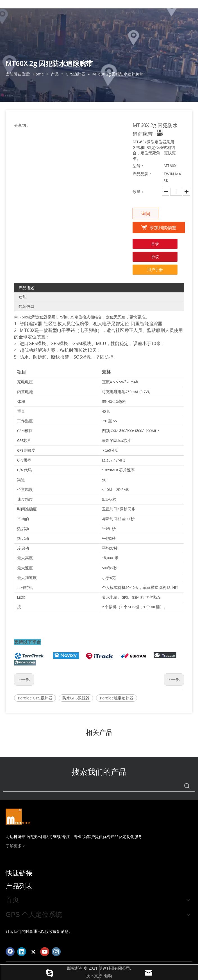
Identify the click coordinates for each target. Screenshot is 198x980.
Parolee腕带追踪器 (117, 698)
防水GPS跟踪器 (76, 698)
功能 (22, 297)
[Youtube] (45, 952)
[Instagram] (56, 952)
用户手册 (155, 269)
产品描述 (26, 288)
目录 (155, 244)
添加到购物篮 (163, 228)
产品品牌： (142, 174)
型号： (138, 166)
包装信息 (26, 306)
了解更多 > (15, 846)
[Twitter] (33, 952)
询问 (146, 214)
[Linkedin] (22, 952)
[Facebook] (10, 952)
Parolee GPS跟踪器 (35, 698)
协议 (155, 257)
